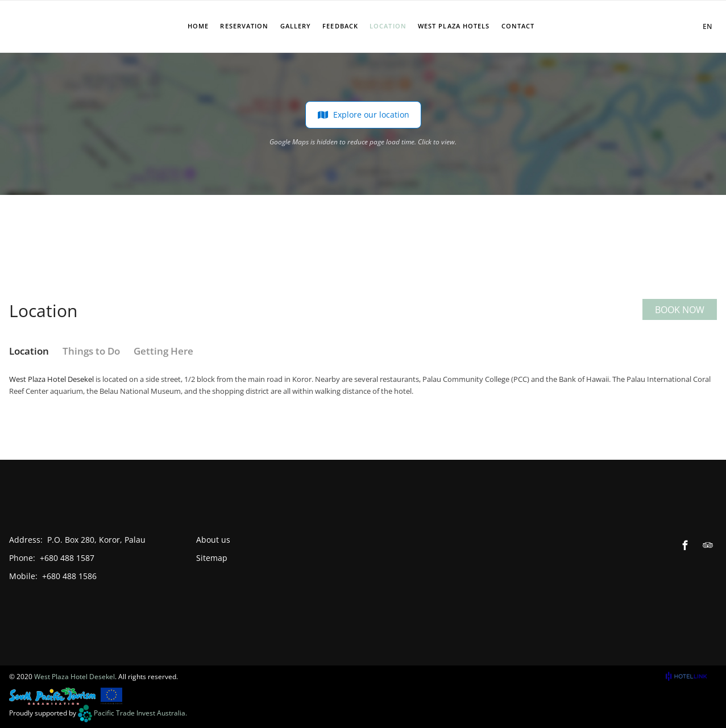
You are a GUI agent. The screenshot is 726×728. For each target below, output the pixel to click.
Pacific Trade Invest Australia (140, 713)
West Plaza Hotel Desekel (51, 379)
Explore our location (363, 115)
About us (213, 540)
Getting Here (163, 351)
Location (29, 351)
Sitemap (212, 558)
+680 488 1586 (69, 576)
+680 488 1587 (67, 558)
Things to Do (91, 351)
